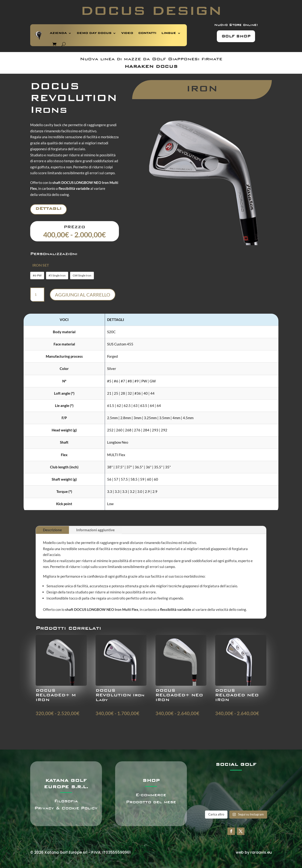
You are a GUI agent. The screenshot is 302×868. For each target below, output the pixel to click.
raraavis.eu (261, 852)
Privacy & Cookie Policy (66, 808)
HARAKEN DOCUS (151, 66)
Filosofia (66, 801)
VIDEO (127, 33)
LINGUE (169, 33)
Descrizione (52, 530)
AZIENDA (58, 33)
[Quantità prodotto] (37, 295)
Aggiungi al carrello (83, 295)
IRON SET (41, 265)
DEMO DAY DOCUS (94, 33)
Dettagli (48, 209)
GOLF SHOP (236, 36)
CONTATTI (147, 33)
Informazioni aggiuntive (95, 530)
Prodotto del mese (151, 802)
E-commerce (151, 795)
